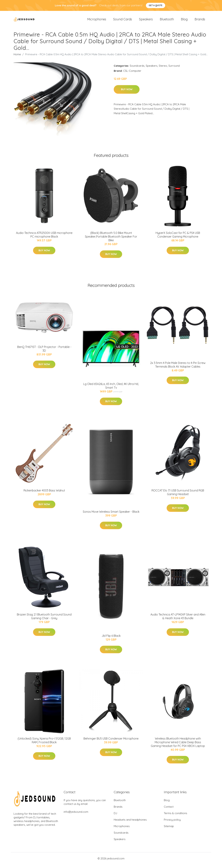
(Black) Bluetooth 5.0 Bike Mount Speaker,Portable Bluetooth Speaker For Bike (111, 240)
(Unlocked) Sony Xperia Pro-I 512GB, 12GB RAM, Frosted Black (44, 744)
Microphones (97, 21)
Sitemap (169, 830)
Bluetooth (167, 21)
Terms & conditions (176, 817)
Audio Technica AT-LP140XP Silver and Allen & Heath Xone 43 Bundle (178, 620)
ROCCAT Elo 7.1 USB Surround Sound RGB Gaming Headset (178, 496)
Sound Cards (123, 21)
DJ (115, 817)
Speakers (146, 21)
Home (17, 58)
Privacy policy (172, 823)
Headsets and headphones (130, 823)
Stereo (163, 69)
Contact (169, 810)
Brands (200, 21)
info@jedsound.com (76, 815)
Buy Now (127, 93)
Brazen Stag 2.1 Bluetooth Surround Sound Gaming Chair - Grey (44, 620)
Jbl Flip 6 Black (111, 639)
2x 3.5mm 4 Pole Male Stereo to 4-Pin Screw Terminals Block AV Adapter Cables (178, 368)
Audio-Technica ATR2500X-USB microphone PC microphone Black (44, 238)
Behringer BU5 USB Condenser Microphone (111, 742)
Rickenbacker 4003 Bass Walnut (44, 494)
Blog (184, 21)
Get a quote (156, 5)
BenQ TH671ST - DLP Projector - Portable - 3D (44, 352)
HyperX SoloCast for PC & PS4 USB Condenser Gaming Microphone (178, 238)
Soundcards (137, 69)
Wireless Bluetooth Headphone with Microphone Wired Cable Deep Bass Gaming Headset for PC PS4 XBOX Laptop (178, 746)
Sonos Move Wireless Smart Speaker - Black (111, 515)
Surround (174, 69)
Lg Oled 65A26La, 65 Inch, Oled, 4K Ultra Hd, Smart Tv (111, 389)
